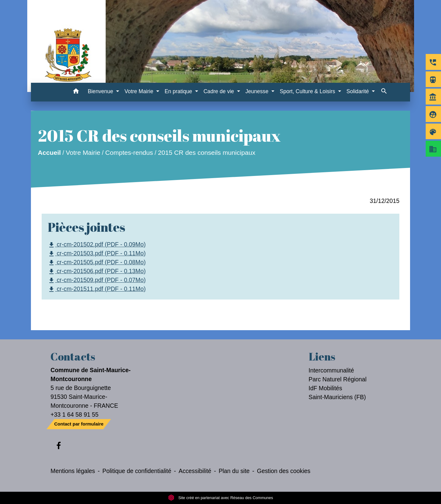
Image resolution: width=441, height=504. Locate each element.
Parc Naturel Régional (338, 379)
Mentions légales (73, 471)
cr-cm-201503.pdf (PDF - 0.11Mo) (97, 254)
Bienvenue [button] (101, 91)
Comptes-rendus (129, 153)
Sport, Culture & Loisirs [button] (308, 91)
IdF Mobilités (326, 388)
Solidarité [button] (358, 91)
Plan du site (234, 471)
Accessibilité (195, 471)
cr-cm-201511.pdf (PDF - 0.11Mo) (97, 289)
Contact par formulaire (79, 424)
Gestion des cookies (284, 471)
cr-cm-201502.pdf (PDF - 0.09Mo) (97, 245)
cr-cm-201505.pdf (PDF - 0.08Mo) (97, 263)
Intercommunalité (332, 370)
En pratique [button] (179, 91)
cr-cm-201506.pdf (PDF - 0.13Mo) (97, 271)
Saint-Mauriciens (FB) (337, 397)
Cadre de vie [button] (219, 91)
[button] (76, 92)
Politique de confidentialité (137, 471)
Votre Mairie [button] (140, 91)
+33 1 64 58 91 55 (75, 414)
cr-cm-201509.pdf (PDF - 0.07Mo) (97, 280)
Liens (322, 357)
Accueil (49, 153)
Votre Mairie (83, 153)
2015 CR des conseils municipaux (207, 153)
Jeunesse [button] (258, 91)
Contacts (73, 357)
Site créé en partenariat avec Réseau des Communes (221, 498)
